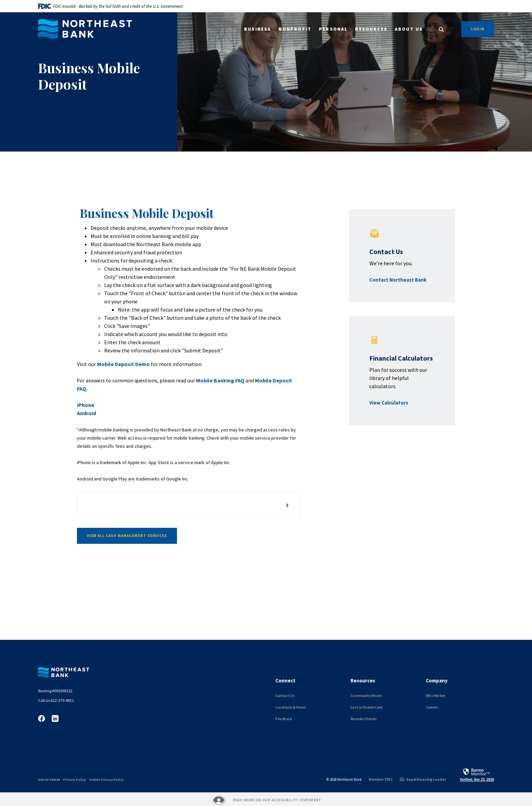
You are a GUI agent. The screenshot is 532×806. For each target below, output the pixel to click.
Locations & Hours (291, 707)
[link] (477, 774)
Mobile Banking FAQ (220, 380)
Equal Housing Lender (426, 779)
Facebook (42, 718)
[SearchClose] (441, 29)
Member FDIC (381, 779)
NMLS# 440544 (49, 780)
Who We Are (436, 696)
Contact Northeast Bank (398, 280)
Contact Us (285, 696)
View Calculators (389, 403)
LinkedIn (55, 718)
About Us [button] (409, 29)
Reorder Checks (364, 719)
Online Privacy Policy (106, 780)
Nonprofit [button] (295, 29)
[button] (188, 505)
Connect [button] (285, 681)
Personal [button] (333, 29)
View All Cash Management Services (127, 536)
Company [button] (437, 681)
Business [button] (257, 29)
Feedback (284, 719)
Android (86, 413)
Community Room (366, 696)
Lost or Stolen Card (367, 707)
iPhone (86, 405)
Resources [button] (371, 29)
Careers (432, 707)
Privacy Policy (74, 780)
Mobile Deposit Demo (123, 364)
